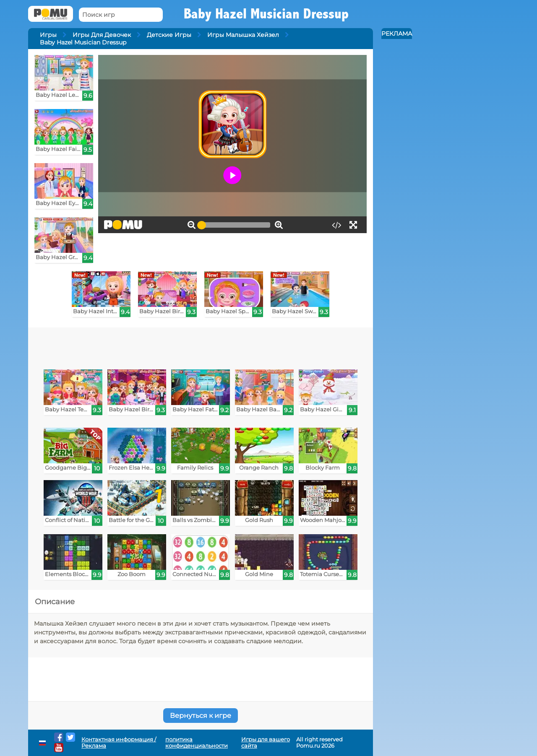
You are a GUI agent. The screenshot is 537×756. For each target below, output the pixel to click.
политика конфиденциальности (197, 743)
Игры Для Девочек (102, 35)
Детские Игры (169, 35)
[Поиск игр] (121, 15)
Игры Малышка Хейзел (243, 35)
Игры (48, 35)
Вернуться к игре (201, 716)
